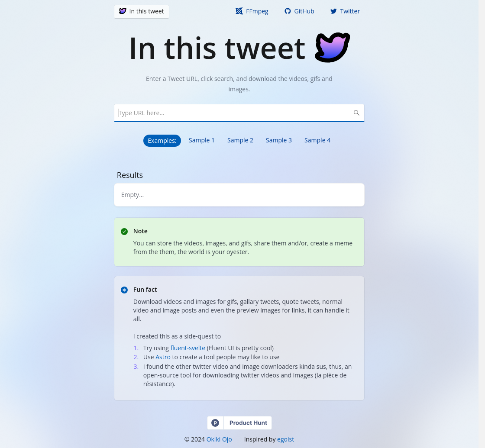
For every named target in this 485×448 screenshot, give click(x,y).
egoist (286, 439)
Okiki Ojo (219, 439)
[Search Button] (356, 113)
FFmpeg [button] (252, 11)
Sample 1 (202, 140)
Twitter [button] (345, 11)
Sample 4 (317, 140)
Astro (163, 357)
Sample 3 (279, 140)
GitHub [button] (299, 11)
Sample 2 (240, 140)
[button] (142, 12)
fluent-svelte (188, 348)
